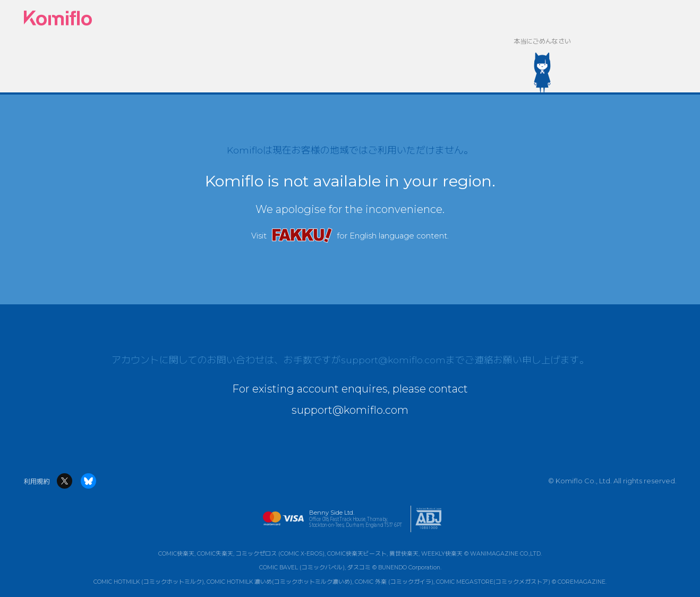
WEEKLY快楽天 (442, 554)
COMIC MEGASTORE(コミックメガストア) (493, 582)
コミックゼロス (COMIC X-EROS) (280, 554)
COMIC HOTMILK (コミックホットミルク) (149, 582)
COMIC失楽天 (215, 554)
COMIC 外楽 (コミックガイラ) (394, 582)
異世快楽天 (404, 554)
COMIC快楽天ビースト (357, 554)
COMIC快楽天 (176, 554)
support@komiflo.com (393, 360)
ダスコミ (359, 568)
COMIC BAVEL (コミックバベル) (302, 568)
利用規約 (37, 481)
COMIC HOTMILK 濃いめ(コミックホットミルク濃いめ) (279, 582)
